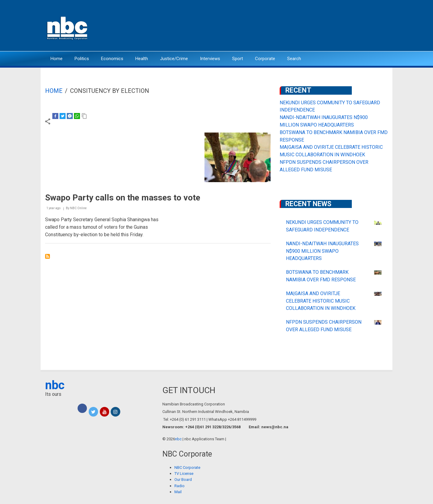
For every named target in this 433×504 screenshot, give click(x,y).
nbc (55, 385)
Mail (178, 492)
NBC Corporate (187, 467)
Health (142, 59)
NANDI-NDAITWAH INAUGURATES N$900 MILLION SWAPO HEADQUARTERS (322, 251)
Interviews (210, 59)
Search (294, 59)
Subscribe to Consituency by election (48, 256)
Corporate (265, 59)
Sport (238, 59)
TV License (184, 473)
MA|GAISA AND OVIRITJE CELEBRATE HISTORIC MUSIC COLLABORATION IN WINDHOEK (321, 301)
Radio (180, 486)
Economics (112, 59)
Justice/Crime (174, 59)
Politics (82, 59)
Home (57, 59)
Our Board (183, 480)
